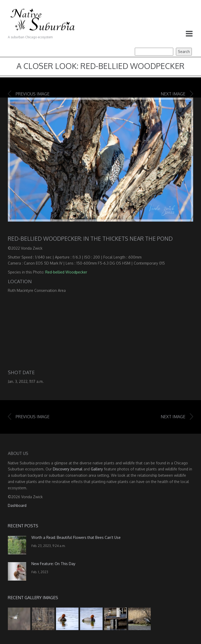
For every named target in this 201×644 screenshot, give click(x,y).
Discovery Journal (68, 469)
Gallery (97, 469)
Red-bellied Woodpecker (66, 272)
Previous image (33, 94)
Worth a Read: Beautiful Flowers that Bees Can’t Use (76, 537)
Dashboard (17, 505)
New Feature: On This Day (53, 564)
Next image (173, 94)
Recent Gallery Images (33, 598)
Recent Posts (23, 526)
